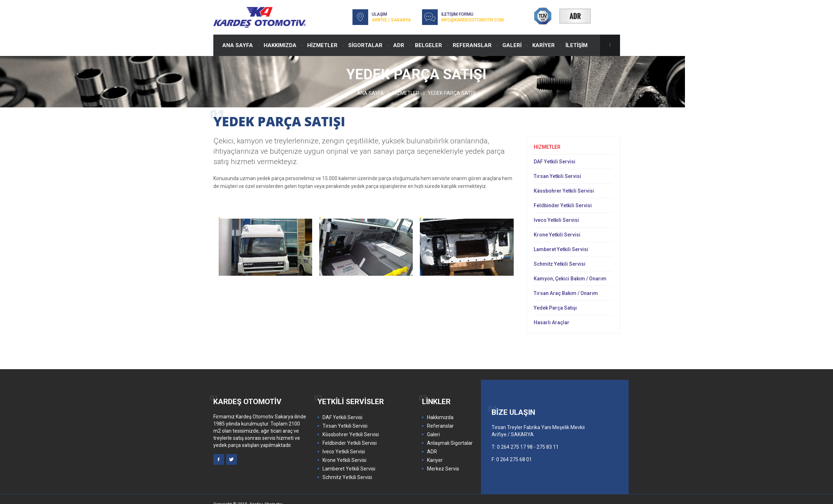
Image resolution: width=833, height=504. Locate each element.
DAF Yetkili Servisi (555, 162)
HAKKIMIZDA (280, 45)
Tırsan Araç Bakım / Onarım (566, 293)
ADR (399, 45)
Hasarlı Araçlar (552, 322)
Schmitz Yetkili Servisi (560, 264)
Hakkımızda (440, 417)
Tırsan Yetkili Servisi (557, 176)
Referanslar (440, 426)
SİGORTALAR (365, 45)
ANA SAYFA (238, 45)
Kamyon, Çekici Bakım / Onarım (570, 279)
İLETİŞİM (577, 45)
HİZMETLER (322, 45)
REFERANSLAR (472, 45)
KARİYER (544, 45)
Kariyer (435, 460)
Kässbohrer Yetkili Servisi (564, 191)
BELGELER (428, 45)
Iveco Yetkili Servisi (556, 220)
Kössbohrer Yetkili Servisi (351, 434)
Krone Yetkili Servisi (557, 235)
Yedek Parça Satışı (555, 308)
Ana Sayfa (370, 93)
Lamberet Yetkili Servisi (561, 249)
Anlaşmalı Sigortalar (450, 443)
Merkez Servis (443, 469)
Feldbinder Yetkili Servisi (563, 205)
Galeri (433, 434)
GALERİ (512, 45)
